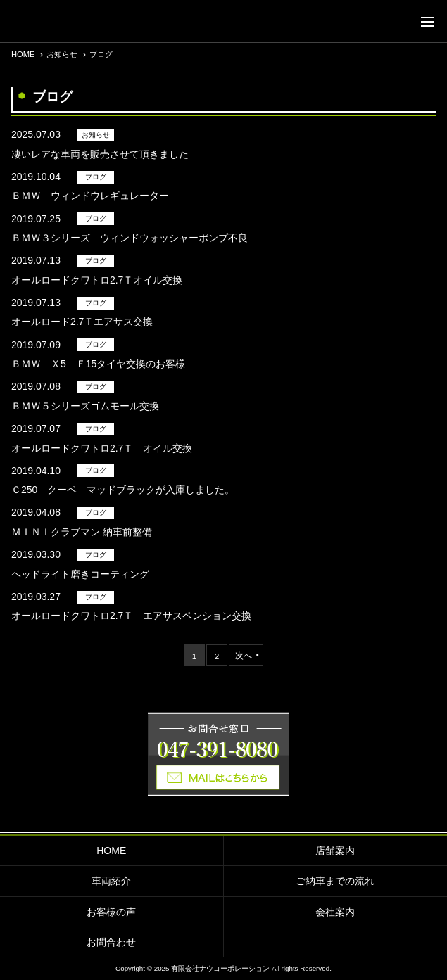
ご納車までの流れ (335, 881)
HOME (111, 851)
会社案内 (335, 912)
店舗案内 (335, 851)
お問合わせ (111, 942)
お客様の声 (111, 912)
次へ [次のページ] (244, 655)
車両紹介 (111, 881)
